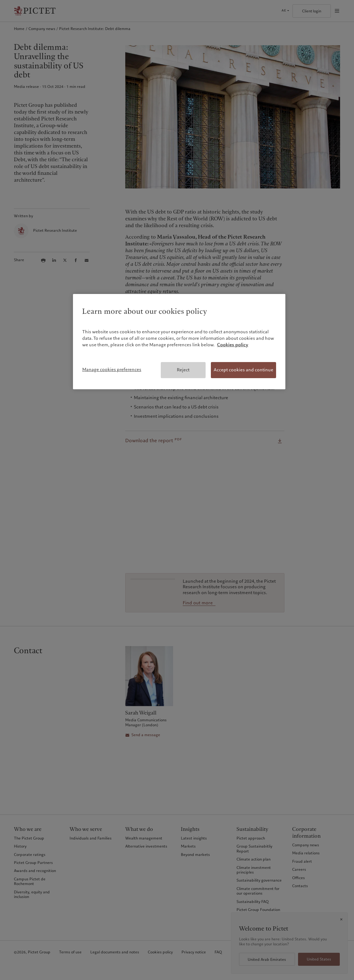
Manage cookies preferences (112, 369)
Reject (183, 370)
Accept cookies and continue (243, 370)
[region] (179, 342)
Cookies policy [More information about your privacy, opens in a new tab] (233, 345)
